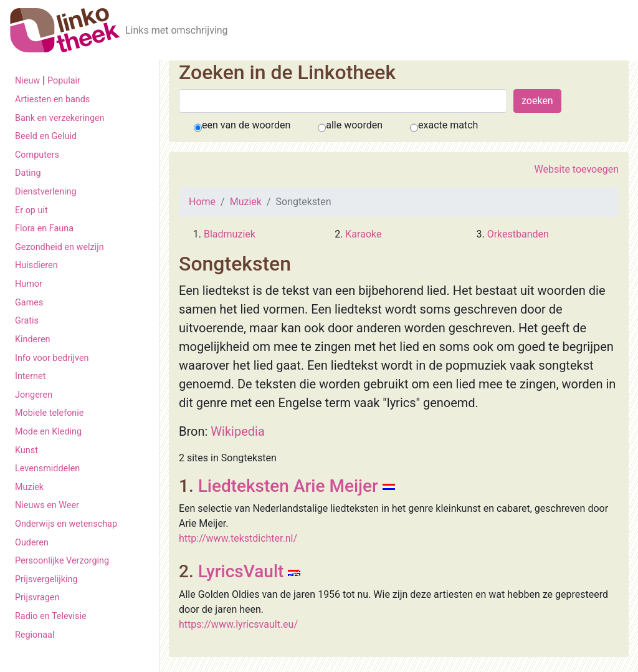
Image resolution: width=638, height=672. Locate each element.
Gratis (27, 321)
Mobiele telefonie (49, 413)
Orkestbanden (518, 234)
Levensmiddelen (47, 468)
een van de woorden (246, 125)
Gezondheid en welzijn (60, 247)
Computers (37, 155)
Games (29, 303)
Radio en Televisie (51, 616)
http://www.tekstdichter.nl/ (238, 538)
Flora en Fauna (44, 228)
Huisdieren (36, 265)
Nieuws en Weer (47, 505)
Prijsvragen (37, 598)
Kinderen (33, 339)
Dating (28, 173)
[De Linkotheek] (65, 30)
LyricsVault (241, 571)
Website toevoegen (577, 169)
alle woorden (354, 125)
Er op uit (31, 210)
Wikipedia (237, 431)
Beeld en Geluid (46, 136)
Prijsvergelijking (46, 579)
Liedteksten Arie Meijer (288, 486)
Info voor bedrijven (52, 358)
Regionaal (35, 635)
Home (202, 202)
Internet (30, 376)
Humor (29, 284)
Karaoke (363, 234)
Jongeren (34, 395)
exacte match (448, 125)
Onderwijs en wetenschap (66, 524)
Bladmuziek (230, 234)
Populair (64, 81)
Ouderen (32, 543)
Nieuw (27, 81)
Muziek (29, 487)
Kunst (26, 450)
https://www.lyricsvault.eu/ (238, 624)
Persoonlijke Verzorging (62, 561)
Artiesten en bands (52, 99)
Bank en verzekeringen (60, 118)
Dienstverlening (46, 192)
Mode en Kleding (48, 432)
